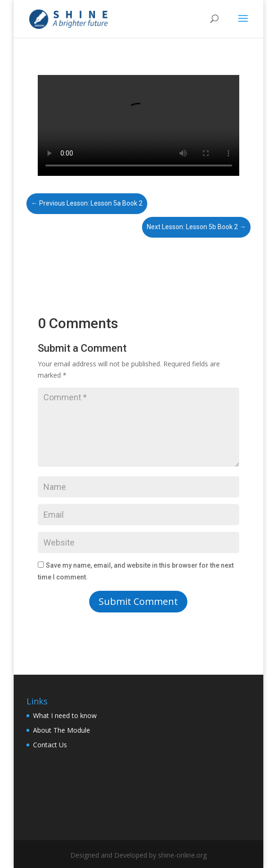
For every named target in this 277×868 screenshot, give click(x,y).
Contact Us (50, 745)
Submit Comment (138, 601)
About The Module (62, 730)
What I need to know (65, 715)
